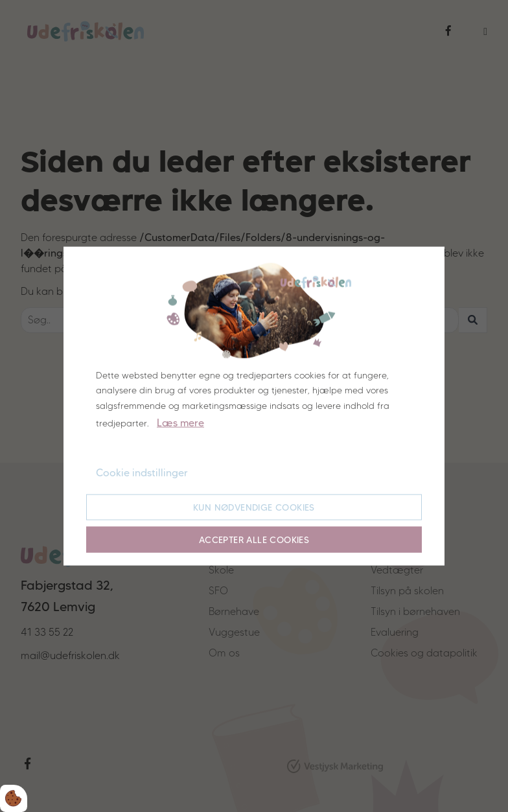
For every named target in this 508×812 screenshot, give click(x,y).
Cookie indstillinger (142, 473)
